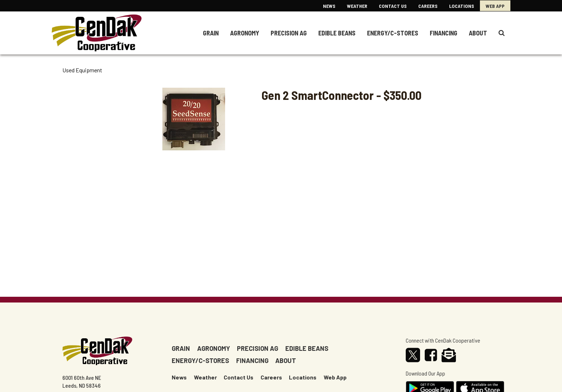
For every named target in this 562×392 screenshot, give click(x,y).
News (329, 6)
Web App (495, 6)
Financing (444, 33)
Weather (357, 6)
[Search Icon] (502, 33)
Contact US (393, 6)
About (478, 33)
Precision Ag (289, 33)
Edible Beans (337, 33)
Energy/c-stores (200, 360)
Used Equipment (82, 70)
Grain (211, 33)
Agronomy (245, 33)
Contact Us (239, 377)
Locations (462, 6)
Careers (428, 6)
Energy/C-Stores (393, 33)
